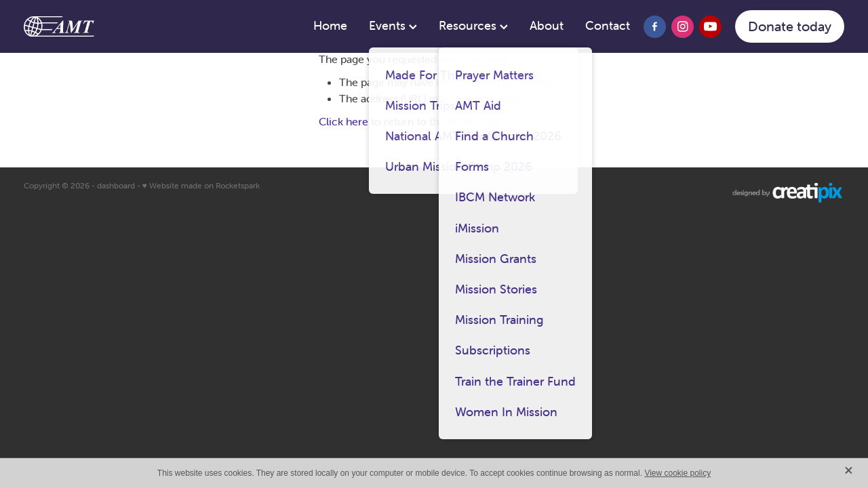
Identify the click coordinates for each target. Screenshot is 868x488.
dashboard (116, 185)
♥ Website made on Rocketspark (201, 185)
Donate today (790, 26)
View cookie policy (677, 473)
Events (393, 25)
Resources (473, 25)
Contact (608, 25)
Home (330, 25)
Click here (343, 121)
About (547, 25)
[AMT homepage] (106, 26)
